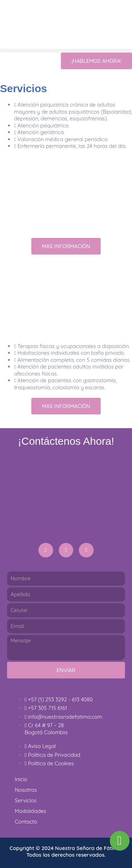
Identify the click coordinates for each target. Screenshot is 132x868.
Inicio (21, 779)
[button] (66, 51)
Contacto (26, 822)
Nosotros (26, 790)
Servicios (26, 800)
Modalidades (30, 811)
